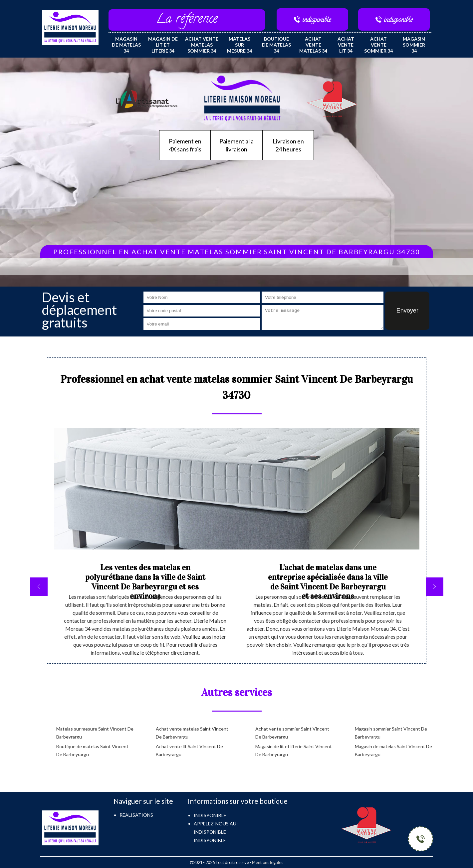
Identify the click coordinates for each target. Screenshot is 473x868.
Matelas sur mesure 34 (239, 45)
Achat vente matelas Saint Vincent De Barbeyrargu (192, 733)
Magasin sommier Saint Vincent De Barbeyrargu (391, 733)
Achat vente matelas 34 (313, 45)
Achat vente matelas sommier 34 (202, 45)
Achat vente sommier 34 (378, 45)
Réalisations (136, 815)
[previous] (39, 587)
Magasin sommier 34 (414, 45)
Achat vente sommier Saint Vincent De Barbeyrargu (292, 733)
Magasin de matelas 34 (126, 45)
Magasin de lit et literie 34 (163, 45)
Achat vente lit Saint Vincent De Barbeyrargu (189, 750)
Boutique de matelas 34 (276, 45)
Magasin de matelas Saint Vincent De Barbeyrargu (393, 750)
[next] (435, 587)
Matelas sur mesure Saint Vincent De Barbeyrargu (95, 733)
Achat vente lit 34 (346, 45)
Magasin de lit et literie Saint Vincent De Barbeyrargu (294, 750)
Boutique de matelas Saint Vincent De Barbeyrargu (92, 750)
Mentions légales (268, 862)
